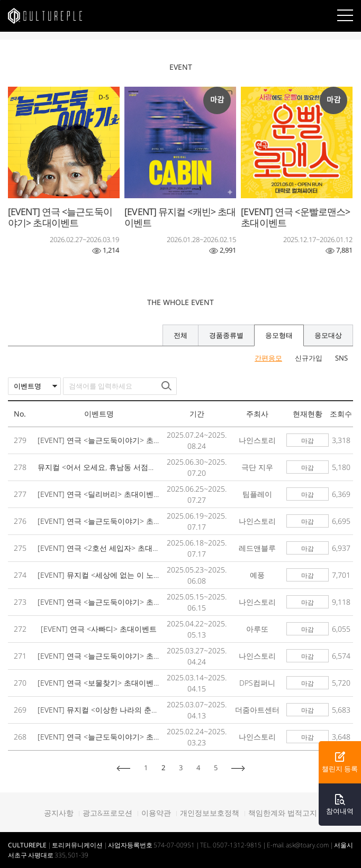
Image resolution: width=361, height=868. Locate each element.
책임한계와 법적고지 (283, 813)
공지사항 (59, 813)
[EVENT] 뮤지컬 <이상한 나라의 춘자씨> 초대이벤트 (99, 710)
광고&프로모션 (107, 813)
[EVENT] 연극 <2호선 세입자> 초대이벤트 (99, 548)
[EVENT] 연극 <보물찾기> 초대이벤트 (99, 683)
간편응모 (268, 358)
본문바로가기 (0, 0)
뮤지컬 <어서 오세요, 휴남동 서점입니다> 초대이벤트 (99, 467)
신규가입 (309, 358)
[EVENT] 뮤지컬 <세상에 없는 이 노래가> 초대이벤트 (99, 575)
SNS (341, 358)
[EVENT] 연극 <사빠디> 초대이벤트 (99, 629)
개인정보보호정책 (210, 813)
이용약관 (156, 813)
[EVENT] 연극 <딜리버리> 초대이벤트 (99, 494)
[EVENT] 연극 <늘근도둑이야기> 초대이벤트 (99, 440)
